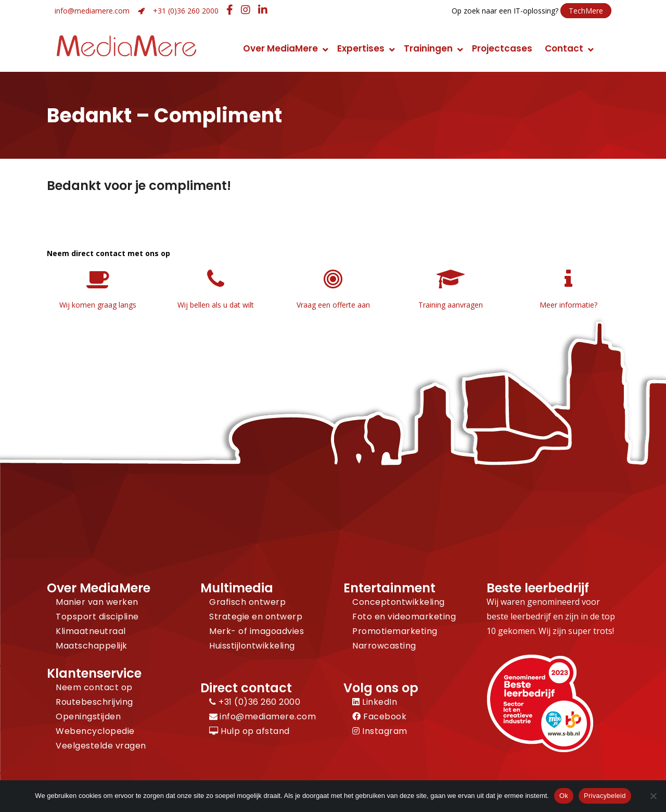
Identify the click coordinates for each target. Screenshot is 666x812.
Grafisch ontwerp (247, 602)
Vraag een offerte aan (333, 305)
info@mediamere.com (92, 11)
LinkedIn (375, 702)
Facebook (379, 716)
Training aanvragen (451, 305)
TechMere (586, 11)
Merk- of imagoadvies (257, 631)
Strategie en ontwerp (256, 617)
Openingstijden (88, 716)
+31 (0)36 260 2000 (186, 11)
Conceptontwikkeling (399, 602)
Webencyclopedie (95, 731)
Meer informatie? (568, 305)
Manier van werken (97, 602)
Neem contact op (94, 687)
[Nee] (653, 796)
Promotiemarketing (395, 631)
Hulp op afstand (249, 731)
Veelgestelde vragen (101, 746)
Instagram (380, 731)
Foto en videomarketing (404, 617)
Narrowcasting (384, 646)
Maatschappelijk (92, 646)
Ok (564, 796)
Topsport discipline (97, 617)
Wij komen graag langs (98, 305)
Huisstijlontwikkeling (252, 646)
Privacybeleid (605, 796)
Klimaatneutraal (91, 631)
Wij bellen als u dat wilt (216, 305)
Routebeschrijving (94, 702)
